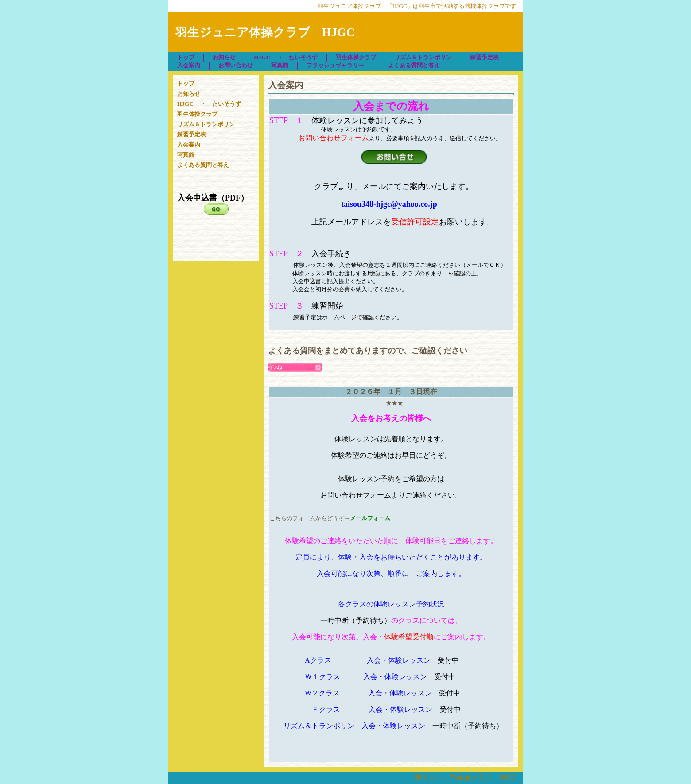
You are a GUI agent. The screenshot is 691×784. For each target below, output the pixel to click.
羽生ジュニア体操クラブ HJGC (465, 778)
